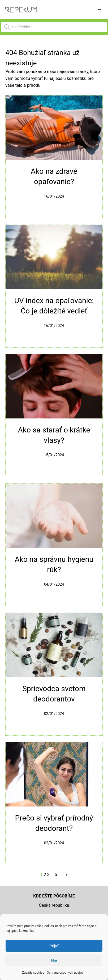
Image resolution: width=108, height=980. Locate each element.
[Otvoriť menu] (100, 10)
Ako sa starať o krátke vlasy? (54, 435)
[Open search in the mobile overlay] (54, 27)
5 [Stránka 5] (56, 875)
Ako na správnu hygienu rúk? (54, 564)
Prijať (54, 946)
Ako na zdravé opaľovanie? (54, 176)
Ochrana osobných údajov (65, 973)
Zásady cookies (33, 973)
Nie (54, 960)
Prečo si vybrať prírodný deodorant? (54, 823)
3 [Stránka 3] (48, 875)
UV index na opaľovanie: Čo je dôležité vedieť (54, 306)
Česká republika (54, 905)
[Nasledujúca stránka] (66, 875)
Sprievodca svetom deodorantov (54, 694)
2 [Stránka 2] (45, 875)
